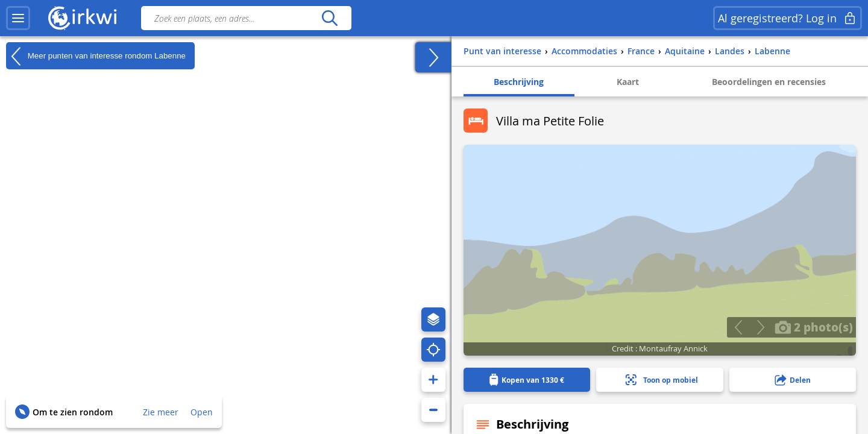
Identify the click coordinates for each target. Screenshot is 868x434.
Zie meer (161, 412)
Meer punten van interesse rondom (96, 56)
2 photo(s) (814, 327)
